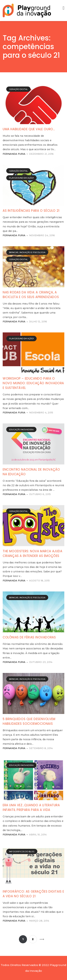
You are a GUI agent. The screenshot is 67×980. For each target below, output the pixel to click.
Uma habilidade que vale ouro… (29, 129)
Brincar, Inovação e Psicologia (27, 252)
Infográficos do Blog (22, 852)
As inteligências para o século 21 (31, 211)
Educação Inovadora (21, 430)
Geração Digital (18, 89)
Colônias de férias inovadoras (29, 637)
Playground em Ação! (21, 178)
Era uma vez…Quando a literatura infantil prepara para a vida (31, 807)
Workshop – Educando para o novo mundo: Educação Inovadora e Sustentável (33, 383)
